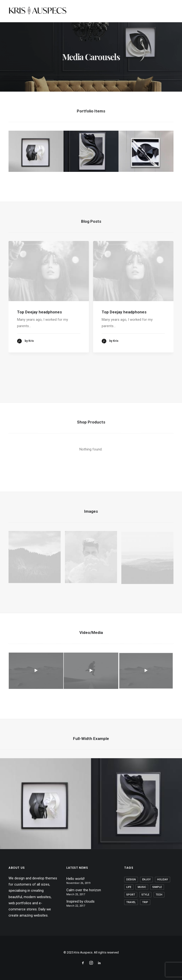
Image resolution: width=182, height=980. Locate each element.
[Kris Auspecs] (38, 11)
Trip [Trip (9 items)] (145, 902)
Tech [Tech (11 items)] (159, 895)
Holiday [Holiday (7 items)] (163, 880)
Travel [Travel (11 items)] (131, 902)
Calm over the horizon (84, 890)
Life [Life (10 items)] (129, 887)
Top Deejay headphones (39, 317)
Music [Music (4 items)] (142, 887)
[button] (49, 276)
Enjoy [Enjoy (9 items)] (146, 880)
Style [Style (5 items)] (145, 895)
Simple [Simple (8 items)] (157, 887)
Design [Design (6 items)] (131, 880)
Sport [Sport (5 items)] (131, 895)
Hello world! (75, 879)
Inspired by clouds (80, 901)
